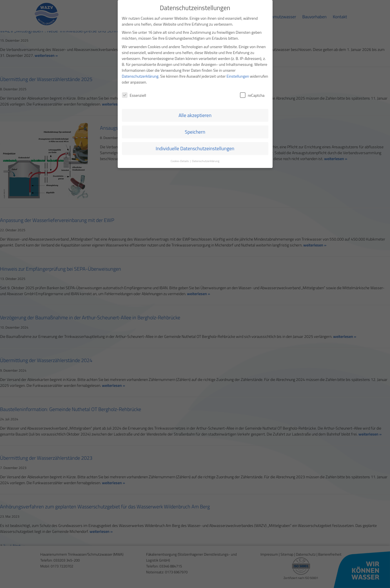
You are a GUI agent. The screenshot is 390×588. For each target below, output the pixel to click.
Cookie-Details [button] (180, 138)
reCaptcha (252, 72)
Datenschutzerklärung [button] (206, 138)
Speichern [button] (195, 108)
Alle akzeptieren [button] (195, 92)
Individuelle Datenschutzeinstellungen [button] (195, 125)
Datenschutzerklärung (140, 53)
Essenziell (134, 72)
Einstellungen (238, 53)
